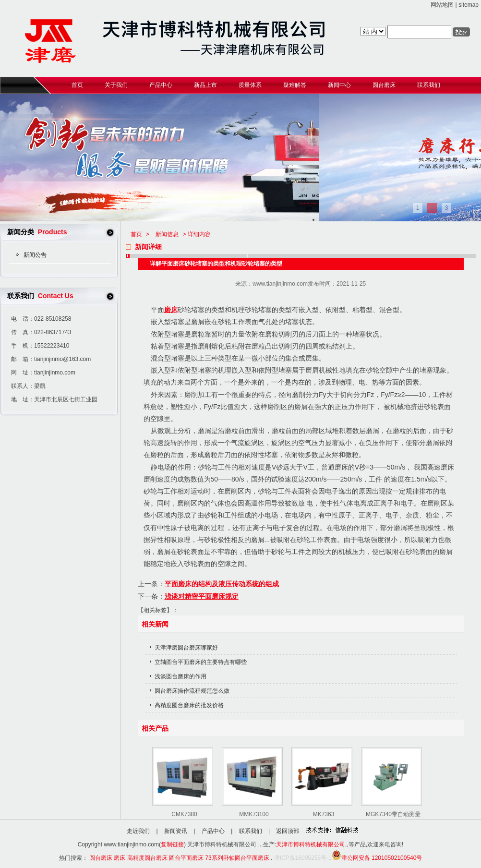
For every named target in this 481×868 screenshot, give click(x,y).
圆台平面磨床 (186, 858)
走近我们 (138, 831)
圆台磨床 (101, 858)
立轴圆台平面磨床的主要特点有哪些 (201, 662)
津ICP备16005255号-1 (303, 858)
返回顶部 (288, 831)
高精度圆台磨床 (147, 858)
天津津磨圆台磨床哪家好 (186, 648)
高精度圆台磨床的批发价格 (189, 705)
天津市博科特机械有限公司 (311, 844)
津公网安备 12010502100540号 (377, 858)
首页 (136, 234)
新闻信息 (167, 234)
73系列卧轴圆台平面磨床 (237, 858)
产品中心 (213, 831)
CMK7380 (184, 814)
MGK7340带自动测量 (393, 814)
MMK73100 (254, 814)
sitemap (469, 5)
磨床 (171, 310)
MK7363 (324, 814)
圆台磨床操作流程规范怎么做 (192, 691)
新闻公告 (35, 255)
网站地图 (442, 5)
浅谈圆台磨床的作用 (180, 676)
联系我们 (251, 831)
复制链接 (172, 844)
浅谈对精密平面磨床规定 (202, 596)
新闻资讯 (176, 831)
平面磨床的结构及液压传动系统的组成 (222, 584)
